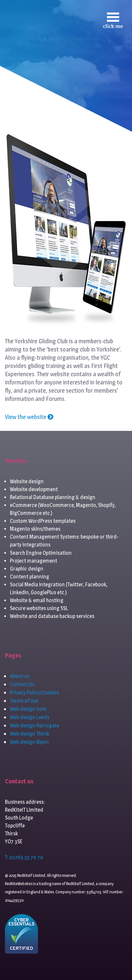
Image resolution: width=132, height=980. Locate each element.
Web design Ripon (29, 742)
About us (20, 676)
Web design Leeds (30, 717)
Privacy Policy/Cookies (34, 693)
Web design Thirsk (30, 734)
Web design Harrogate (34, 726)
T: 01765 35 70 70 (24, 857)
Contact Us (22, 684)
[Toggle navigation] (113, 20)
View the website (29, 417)
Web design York (28, 709)
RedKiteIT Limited (80, 884)
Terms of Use (24, 701)
